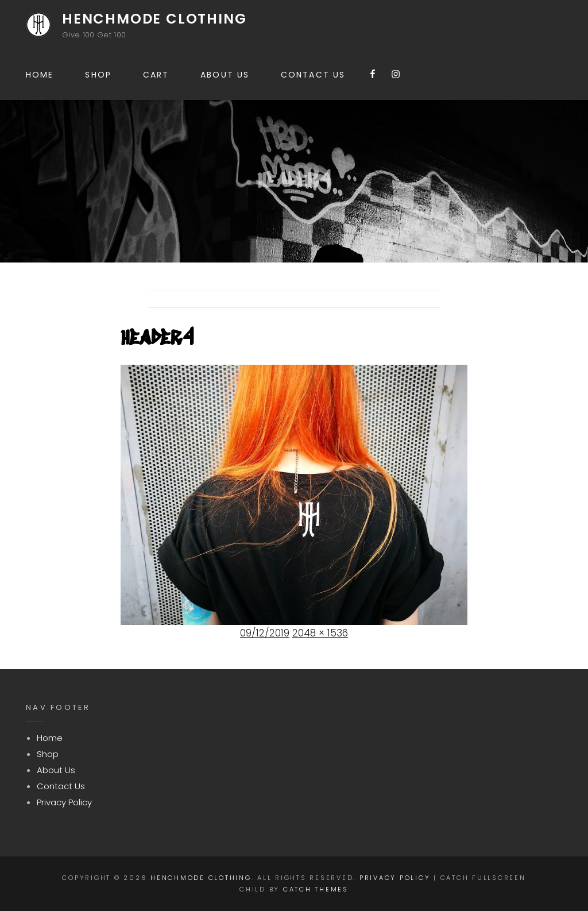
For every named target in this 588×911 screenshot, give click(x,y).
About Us (225, 75)
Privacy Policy (64, 802)
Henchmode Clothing (154, 19)
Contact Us (313, 75)
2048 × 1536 (320, 633)
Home (40, 75)
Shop (98, 75)
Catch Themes (316, 889)
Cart (156, 75)
